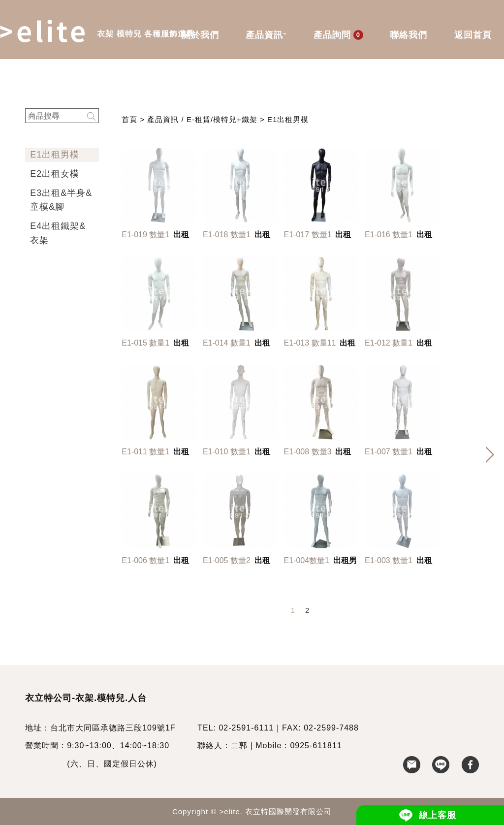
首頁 (129, 119)
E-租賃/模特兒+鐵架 (222, 119)
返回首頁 (473, 35)
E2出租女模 (55, 174)
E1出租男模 (55, 155)
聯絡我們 (409, 35)
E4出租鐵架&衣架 (58, 233)
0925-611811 (316, 746)
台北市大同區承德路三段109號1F (113, 728)
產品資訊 (266, 36)
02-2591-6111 (246, 728)
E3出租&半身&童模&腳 (61, 200)
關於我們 (200, 35)
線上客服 (438, 815)
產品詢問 (338, 35)
